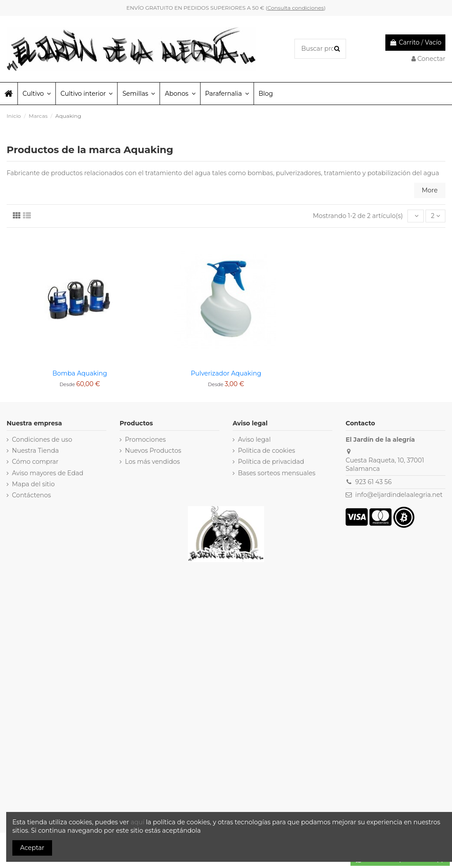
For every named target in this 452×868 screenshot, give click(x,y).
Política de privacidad (271, 462)
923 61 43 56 (373, 482)
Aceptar (32, 848)
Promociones (145, 440)
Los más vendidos (153, 462)
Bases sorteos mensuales (277, 473)
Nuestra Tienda (35, 451)
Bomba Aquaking (80, 373)
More (429, 190)
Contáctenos (31, 495)
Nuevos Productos (153, 451)
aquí (138, 822)
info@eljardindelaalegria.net (399, 495)
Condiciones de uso (42, 440)
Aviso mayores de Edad (48, 473)
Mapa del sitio (33, 484)
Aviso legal (254, 440)
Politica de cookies (267, 451)
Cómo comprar (35, 462)
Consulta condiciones (296, 8)
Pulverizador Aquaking (226, 373)
